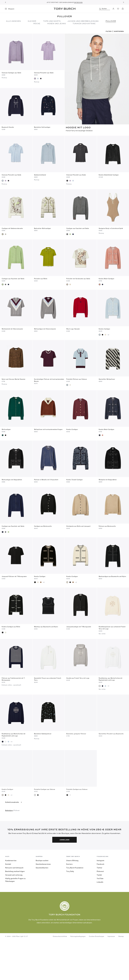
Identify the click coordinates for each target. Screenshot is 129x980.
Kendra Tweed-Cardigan (75, 479)
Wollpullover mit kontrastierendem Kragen (48, 428)
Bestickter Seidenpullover (43, 733)
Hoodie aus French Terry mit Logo (78, 677)
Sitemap (121, 975)
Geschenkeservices (43, 903)
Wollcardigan (6, 428)
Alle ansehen (13, 21)
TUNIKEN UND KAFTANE (84, 23)
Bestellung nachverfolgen (15, 910)
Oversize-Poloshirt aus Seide (44, 73)
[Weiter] (124, 2)
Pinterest (100, 910)
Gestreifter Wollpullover (107, 378)
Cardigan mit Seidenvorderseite (12, 227)
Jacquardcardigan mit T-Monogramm (79, 626)
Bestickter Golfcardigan (42, 127)
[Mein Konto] (113, 9)
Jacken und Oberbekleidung (83, 21)
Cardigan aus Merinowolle (43, 525)
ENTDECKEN (78, 2)
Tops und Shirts (52, 21)
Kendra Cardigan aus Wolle (11, 626)
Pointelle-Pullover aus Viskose (77, 378)
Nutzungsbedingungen (78, 975)
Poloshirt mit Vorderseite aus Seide (78, 278)
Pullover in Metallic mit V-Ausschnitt (46, 479)
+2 (108, 334)
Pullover (111, 21)
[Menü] (10, 9)
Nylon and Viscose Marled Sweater (14, 378)
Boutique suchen (42, 900)
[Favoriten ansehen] (118, 9)
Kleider (32, 21)
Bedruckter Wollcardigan (42, 227)
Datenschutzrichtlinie (60, 975)
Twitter (100, 907)
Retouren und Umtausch (14, 907)
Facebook (100, 903)
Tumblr (99, 914)
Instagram (101, 900)
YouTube (100, 918)
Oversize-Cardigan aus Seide (11, 73)
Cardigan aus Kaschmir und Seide (78, 227)
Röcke (37, 23)
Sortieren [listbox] (119, 31)
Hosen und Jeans (56, 23)
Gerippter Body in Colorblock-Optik (111, 227)
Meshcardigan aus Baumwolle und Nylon (112, 576)
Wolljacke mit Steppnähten (108, 479)
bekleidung (9, 850)
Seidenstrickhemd (40, 174)
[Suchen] (104, 9)
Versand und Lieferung (14, 914)
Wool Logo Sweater (73, 328)
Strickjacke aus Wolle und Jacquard (78, 525)
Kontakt (8, 903)
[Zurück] (5, 2)
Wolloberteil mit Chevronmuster (12, 328)
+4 (108, 685)
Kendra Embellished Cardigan (109, 174)
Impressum (111, 975)
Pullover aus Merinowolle (107, 525)
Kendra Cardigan (104, 328)
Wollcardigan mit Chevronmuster (45, 328)
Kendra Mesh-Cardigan (106, 278)
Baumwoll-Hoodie (8, 127)
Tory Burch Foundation (75, 907)
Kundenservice (11, 900)
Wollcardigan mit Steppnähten (12, 479)
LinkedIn (100, 921)
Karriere (69, 903)
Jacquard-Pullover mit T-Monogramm (14, 576)
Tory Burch (65, 9)
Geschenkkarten (42, 907)
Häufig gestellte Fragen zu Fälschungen (15, 919)
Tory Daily (70, 910)
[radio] (35, 79)
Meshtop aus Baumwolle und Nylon (46, 626)
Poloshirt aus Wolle (41, 278)
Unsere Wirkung (72, 900)
